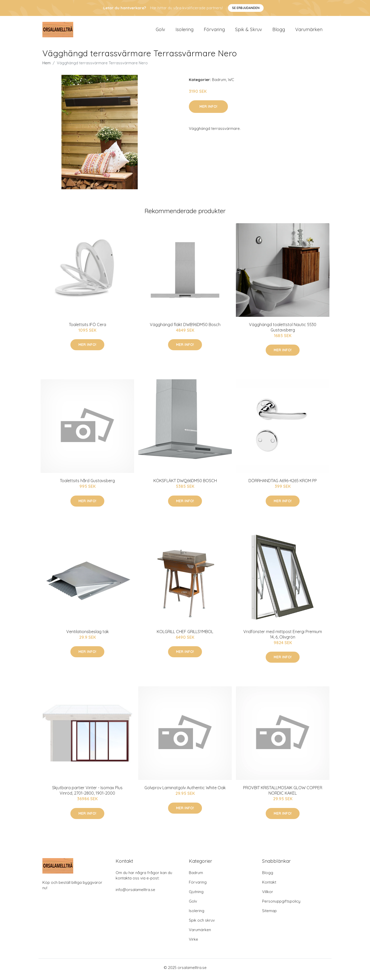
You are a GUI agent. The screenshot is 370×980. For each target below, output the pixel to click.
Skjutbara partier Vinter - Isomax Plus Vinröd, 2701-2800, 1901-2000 (87, 794)
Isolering (184, 31)
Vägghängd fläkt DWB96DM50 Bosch (185, 328)
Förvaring (214, 31)
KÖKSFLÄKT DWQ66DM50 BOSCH (185, 484)
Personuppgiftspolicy (281, 905)
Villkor (268, 895)
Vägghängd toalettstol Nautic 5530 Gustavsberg (283, 331)
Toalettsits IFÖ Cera (87, 328)
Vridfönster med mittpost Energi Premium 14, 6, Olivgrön (283, 638)
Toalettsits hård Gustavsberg (87, 484)
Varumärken (309, 31)
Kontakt (269, 886)
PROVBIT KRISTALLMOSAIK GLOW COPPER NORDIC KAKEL (283, 794)
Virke (193, 943)
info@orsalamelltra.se (135, 893)
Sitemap (269, 914)
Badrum (219, 83)
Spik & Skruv (249, 31)
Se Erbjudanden (246, 8)
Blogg (279, 31)
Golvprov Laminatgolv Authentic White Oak (185, 791)
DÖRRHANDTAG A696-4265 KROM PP (283, 484)
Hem (47, 66)
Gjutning (196, 895)
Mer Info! (208, 110)
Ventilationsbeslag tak (87, 635)
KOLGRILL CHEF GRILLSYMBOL (185, 635)
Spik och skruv (202, 924)
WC (231, 83)
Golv (160, 31)
